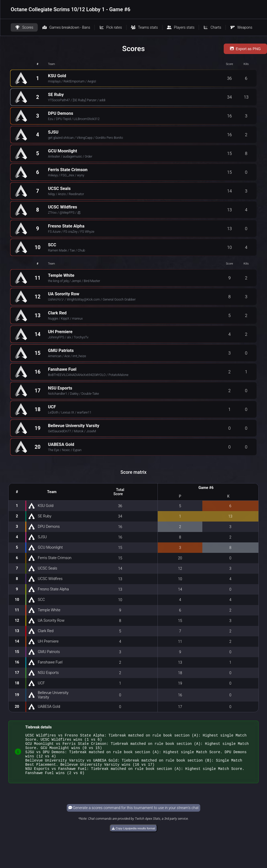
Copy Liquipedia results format (133, 836)
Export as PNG (245, 49)
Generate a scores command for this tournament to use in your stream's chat (133, 816)
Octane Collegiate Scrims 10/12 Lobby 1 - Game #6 (71, 9)
